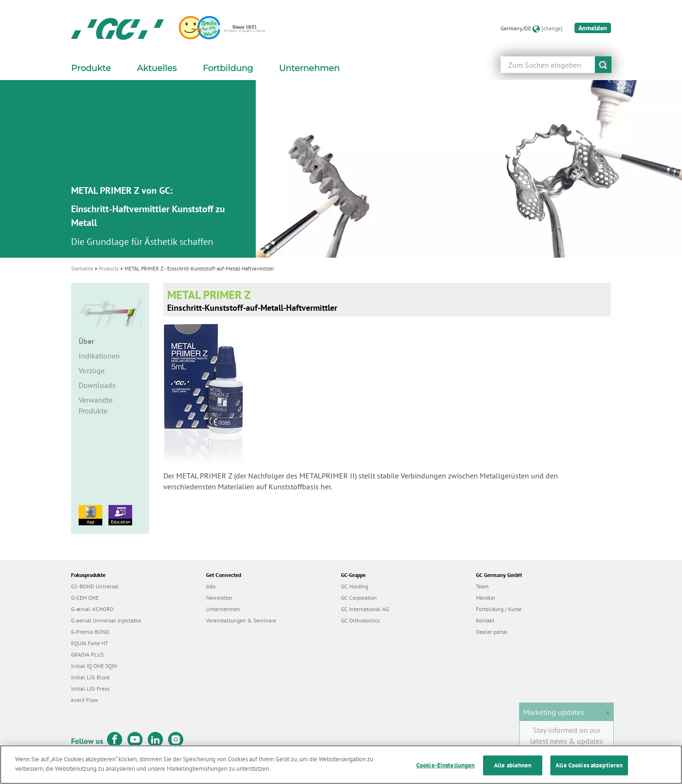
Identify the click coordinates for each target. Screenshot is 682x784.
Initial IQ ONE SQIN (94, 666)
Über (86, 341)
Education (120, 515)
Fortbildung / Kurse (499, 609)
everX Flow (85, 700)
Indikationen (99, 356)
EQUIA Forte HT (90, 643)
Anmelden (593, 28)
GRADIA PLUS (87, 654)
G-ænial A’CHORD (92, 609)
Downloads (97, 385)
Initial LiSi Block (90, 677)
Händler (486, 598)
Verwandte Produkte (96, 405)
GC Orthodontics (360, 620)
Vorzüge (92, 370)
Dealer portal (492, 632)
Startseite (82, 269)
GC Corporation (359, 598)
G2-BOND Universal (95, 586)
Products (109, 269)
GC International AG (365, 609)
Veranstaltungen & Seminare (241, 620)
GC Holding (354, 586)
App (90, 515)
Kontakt (485, 620)
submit (603, 65)
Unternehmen (223, 609)
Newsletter (219, 598)
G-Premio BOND (90, 632)
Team (482, 586)
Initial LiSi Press (90, 689)
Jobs (211, 586)
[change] (552, 28)
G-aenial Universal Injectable (106, 620)
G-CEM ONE (85, 598)
